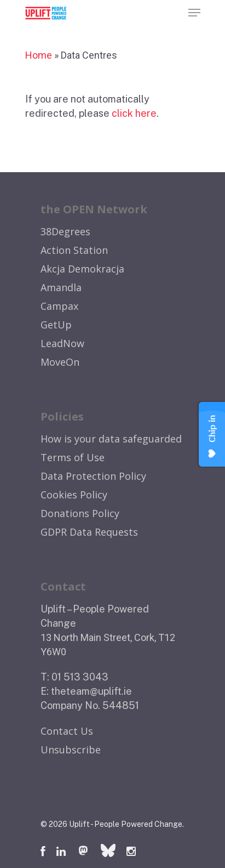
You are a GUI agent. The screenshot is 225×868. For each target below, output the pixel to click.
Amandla (61, 287)
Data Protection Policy (93, 476)
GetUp (56, 325)
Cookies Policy (74, 495)
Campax (59, 306)
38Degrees (65, 231)
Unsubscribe (71, 750)
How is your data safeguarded (111, 439)
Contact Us (67, 731)
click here (134, 113)
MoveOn (60, 362)
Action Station (74, 250)
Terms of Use (73, 457)
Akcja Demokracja (82, 269)
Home (39, 55)
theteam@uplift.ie (91, 691)
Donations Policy (80, 513)
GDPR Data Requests (89, 532)
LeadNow (62, 343)
